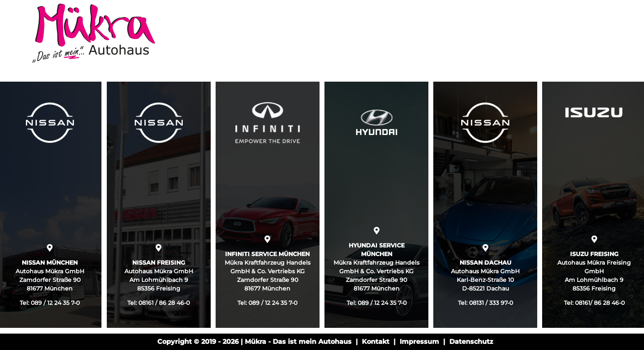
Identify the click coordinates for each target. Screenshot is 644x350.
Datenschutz (471, 342)
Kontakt (376, 342)
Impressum (419, 342)
